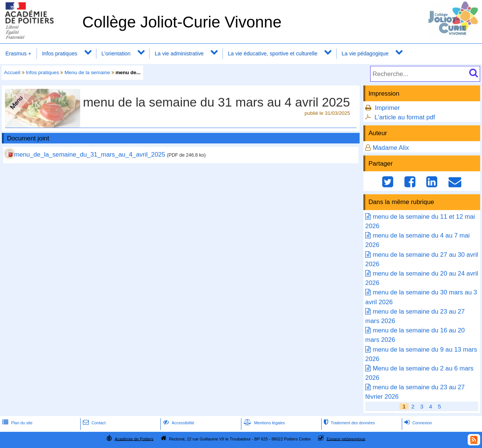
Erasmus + (18, 53)
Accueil (12, 72)
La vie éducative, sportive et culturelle (273, 53)
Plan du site (17, 423)
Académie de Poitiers (134, 439)
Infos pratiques (59, 53)
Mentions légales (264, 423)
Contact (94, 423)
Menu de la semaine (87, 72)
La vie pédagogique (365, 53)
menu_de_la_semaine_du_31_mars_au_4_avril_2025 (89, 155)
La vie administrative (179, 53)
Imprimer (387, 108)
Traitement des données (349, 423)
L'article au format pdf (405, 117)
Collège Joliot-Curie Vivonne (182, 22)
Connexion (417, 423)
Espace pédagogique (346, 439)
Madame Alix (391, 148)
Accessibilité (178, 423)
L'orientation (116, 53)
